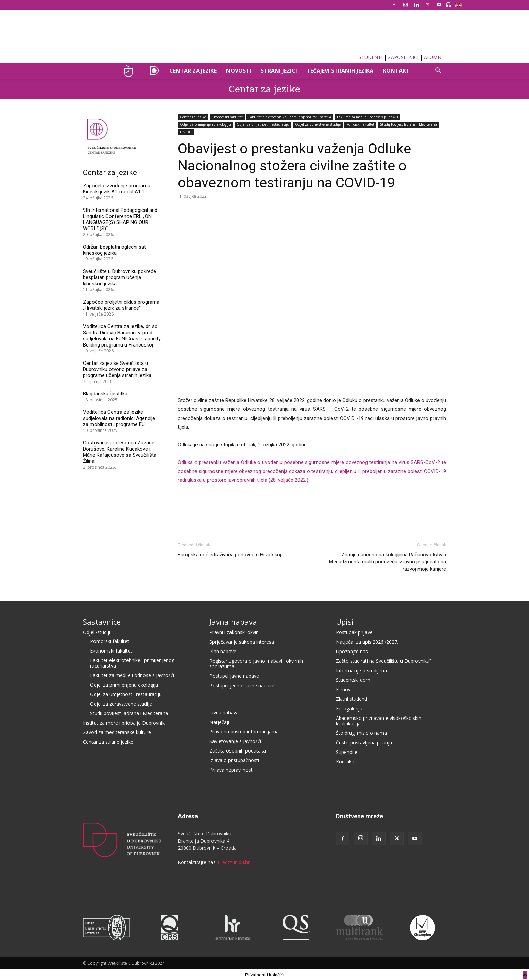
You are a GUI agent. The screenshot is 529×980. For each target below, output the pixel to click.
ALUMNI (433, 57)
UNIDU (129, 71)
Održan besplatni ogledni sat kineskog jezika (114, 250)
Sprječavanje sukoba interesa (242, 642)
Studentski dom (353, 680)
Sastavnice (102, 622)
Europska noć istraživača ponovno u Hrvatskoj (229, 555)
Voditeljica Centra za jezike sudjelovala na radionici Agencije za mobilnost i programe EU (119, 418)
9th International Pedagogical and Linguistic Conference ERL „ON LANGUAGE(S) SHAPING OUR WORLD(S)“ (120, 219)
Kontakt (396, 71)
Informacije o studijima (361, 670)
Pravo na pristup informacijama (244, 732)
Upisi (345, 622)
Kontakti (345, 762)
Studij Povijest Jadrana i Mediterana (408, 124)
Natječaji (219, 722)
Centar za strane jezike (108, 742)
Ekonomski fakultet (227, 117)
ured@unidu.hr (234, 862)
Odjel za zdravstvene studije (318, 124)
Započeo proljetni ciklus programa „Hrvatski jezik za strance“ (121, 305)
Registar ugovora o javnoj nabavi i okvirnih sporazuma (256, 664)
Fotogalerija (349, 708)
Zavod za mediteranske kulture (117, 732)
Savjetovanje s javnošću (236, 741)
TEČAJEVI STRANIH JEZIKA (340, 71)
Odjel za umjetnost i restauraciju (263, 124)
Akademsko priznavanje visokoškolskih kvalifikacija (379, 721)
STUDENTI (371, 57)
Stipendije (347, 752)
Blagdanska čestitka (105, 394)
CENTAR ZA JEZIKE (193, 71)
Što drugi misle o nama (361, 733)
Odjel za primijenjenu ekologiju (205, 124)
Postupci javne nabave (234, 676)
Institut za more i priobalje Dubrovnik (124, 723)
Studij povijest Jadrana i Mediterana (129, 713)
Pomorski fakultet (360, 124)
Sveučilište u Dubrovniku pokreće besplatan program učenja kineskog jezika (120, 277)
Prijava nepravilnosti (232, 770)
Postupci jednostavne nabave (242, 685)
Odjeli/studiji (97, 632)
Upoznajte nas (352, 651)
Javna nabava (233, 622)
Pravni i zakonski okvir (234, 632)
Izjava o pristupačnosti (234, 760)
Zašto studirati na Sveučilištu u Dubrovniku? (384, 661)
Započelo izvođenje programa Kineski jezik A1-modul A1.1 (117, 189)
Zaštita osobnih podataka (238, 751)
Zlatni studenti (352, 699)
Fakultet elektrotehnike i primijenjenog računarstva (290, 117)
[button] (438, 71)
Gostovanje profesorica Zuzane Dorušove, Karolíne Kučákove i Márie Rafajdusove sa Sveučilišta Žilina (120, 452)
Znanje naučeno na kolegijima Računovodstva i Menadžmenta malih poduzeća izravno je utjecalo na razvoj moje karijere (388, 562)
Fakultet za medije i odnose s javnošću (368, 117)
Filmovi (344, 689)
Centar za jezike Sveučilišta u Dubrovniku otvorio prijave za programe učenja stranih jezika (117, 369)
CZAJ (153, 71)
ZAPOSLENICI (403, 57)
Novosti (239, 71)
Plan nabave (223, 651)
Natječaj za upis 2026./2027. (367, 642)
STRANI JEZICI (279, 71)
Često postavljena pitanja (364, 742)
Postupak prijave (354, 632)
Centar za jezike (264, 89)
